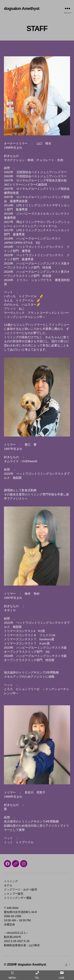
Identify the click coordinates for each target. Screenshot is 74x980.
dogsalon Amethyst (22, 8)
